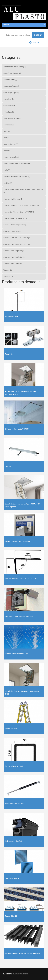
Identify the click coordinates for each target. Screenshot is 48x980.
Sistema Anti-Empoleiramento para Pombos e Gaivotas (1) (23, 191)
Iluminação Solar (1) (11, 144)
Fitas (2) (6, 138)
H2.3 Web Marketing (20, 974)
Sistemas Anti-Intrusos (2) (13, 199)
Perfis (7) (7, 170)
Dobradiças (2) (9, 112)
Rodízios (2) (8, 183)
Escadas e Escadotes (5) (12, 118)
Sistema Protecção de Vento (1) (15, 218)
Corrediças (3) (9, 99)
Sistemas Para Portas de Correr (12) (17, 244)
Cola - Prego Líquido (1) (12, 93)
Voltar (34, 42)
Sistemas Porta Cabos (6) (13, 231)
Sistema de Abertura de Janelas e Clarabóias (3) (21, 205)
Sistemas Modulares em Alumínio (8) (17, 238)
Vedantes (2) (8, 277)
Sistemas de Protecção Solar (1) (15, 225)
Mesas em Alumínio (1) (12, 157)
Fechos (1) (7, 131)
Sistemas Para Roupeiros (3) (14, 251)
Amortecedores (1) (10, 80)
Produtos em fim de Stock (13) (15, 67)
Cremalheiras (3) (9, 105)
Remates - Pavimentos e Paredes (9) (17, 177)
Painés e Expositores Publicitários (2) (17, 164)
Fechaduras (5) (9, 125)
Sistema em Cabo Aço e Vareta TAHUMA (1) (19, 212)
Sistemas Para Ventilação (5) (14, 257)
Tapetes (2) (8, 270)
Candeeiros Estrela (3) (11, 86)
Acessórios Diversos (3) (12, 73)
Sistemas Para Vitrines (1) (13, 264)
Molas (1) (7, 151)
